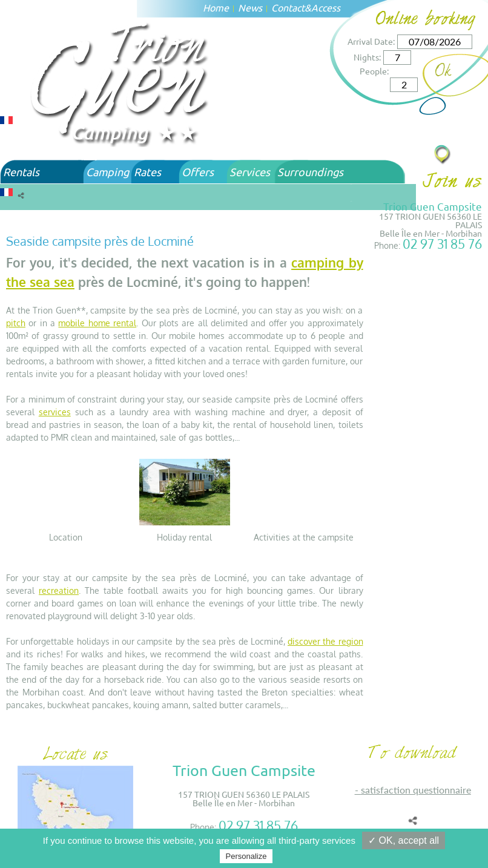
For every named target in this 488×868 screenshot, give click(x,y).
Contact (288, 7)
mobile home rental (97, 323)
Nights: (367, 57)
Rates (147, 172)
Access (326, 7)
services (55, 412)
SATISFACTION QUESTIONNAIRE (416, 790)
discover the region (325, 641)
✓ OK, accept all (404, 840)
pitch (16, 323)
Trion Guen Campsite (433, 206)
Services (250, 172)
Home (216, 7)
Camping (107, 172)
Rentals (21, 172)
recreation (59, 590)
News (250, 7)
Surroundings (310, 172)
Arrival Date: (371, 41)
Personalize (246, 856)
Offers (198, 172)
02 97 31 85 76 (442, 244)
